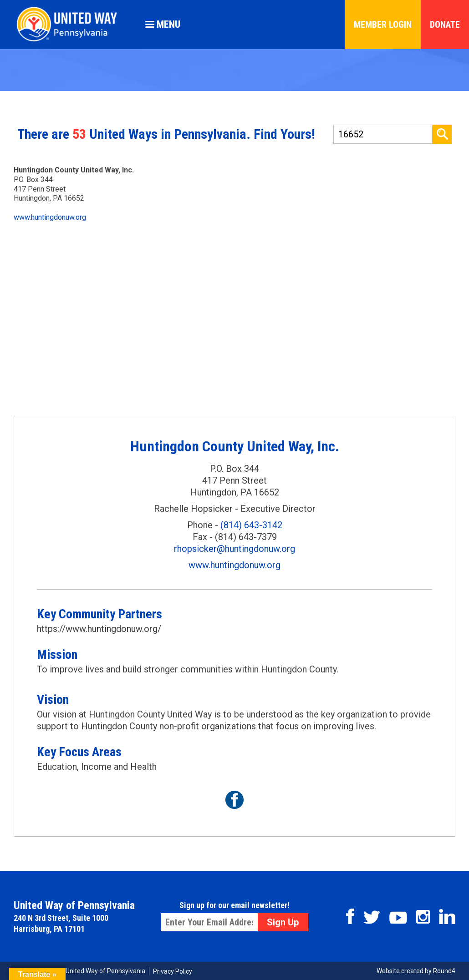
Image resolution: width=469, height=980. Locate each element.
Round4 (444, 971)
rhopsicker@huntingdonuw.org (234, 549)
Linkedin (447, 917)
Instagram (423, 917)
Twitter (372, 917)
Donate (445, 25)
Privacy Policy (173, 971)
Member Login (383, 25)
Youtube (398, 918)
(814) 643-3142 (251, 525)
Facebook (350, 916)
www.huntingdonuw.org (50, 217)
